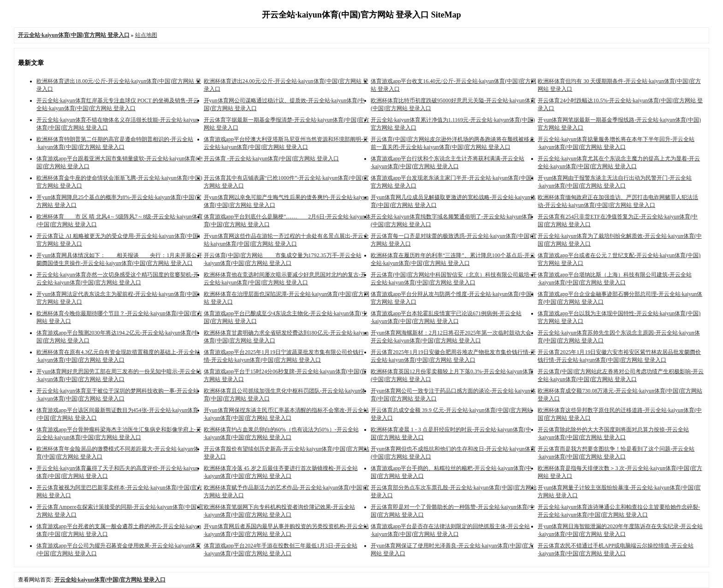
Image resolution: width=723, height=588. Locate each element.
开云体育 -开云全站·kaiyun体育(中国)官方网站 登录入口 (272, 159)
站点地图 (146, 35)
